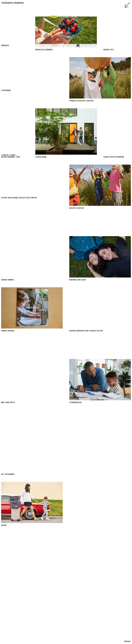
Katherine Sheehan (13, 3)
